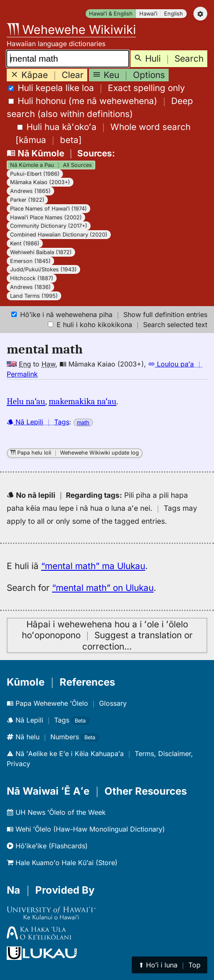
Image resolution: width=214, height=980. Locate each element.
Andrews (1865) (30, 191)
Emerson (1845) (30, 261)
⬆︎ (170, 965)
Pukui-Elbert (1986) (35, 174)
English (174, 14)
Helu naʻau (26, 401)
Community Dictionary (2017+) (49, 226)
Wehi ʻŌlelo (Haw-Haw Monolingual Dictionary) (86, 829)
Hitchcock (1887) (32, 278)
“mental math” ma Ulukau (93, 566)
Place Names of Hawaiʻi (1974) (48, 209)
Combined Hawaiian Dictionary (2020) (59, 235)
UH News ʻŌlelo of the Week (56, 812)
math (83, 422)
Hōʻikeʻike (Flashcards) (47, 846)
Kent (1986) (25, 243)
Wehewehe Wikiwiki (71, 30)
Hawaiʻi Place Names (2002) (46, 217)
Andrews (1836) (30, 287)
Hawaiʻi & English (111, 14)
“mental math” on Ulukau (103, 588)
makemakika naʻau (82, 401)
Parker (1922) (27, 200)
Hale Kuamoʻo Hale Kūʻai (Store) (62, 863)
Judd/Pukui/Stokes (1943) (43, 269)
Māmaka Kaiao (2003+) (40, 182)
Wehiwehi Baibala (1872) (41, 252)
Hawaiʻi (148, 14)
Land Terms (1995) (34, 296)
